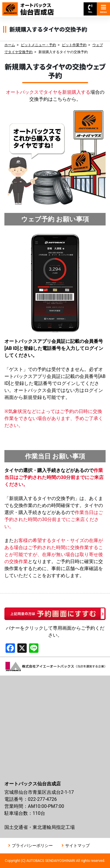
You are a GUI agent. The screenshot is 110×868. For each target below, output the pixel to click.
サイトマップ (77, 846)
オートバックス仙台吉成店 (32, 6)
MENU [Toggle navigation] (104, 9)
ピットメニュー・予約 (38, 45)
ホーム (10, 45)
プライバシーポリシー (32, 846)
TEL (90, 9)
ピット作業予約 (74, 45)
